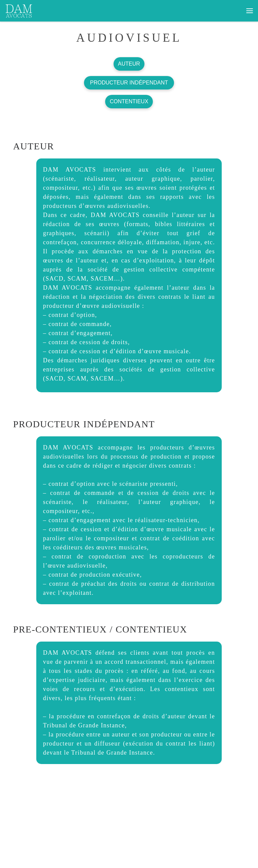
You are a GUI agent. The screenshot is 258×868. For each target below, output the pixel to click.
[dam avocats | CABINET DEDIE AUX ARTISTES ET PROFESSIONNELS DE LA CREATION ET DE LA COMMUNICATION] (19, 10)
